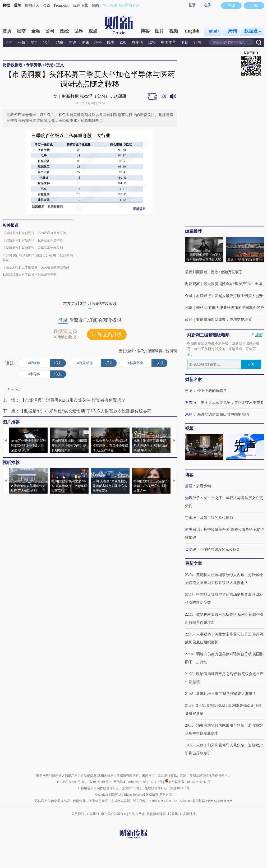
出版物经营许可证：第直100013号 (165, 788)
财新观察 (192, 284)
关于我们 (78, 814)
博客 (145, 31)
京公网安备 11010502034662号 (188, 782)
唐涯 (189, 486)
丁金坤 (191, 518)
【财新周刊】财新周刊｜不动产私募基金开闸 (34, 233)
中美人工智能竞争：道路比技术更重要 (232, 403)
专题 (185, 42)
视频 (174, 31)
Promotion (62, 5)
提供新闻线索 (156, 814)
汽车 (47, 42)
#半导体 (34, 374)
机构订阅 (32, 5)
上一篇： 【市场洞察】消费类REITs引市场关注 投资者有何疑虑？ (64, 400)
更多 (9, 42)
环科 (98, 42)
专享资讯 (34, 65)
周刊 (232, 31)
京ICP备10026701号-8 (97, 782)
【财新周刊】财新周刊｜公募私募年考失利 (33, 248)
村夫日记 (192, 530)
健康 (85, 42)
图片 (159, 31)
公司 (50, 31)
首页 (7, 31)
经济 (21, 31)
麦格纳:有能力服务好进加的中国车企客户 (230, 308)
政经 (64, 31)
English (192, 31)
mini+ (214, 31)
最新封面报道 (196, 272)
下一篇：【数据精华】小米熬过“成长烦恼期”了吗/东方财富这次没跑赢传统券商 (77, 411)
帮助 (95, 5)
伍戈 (189, 391)
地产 (34, 42)
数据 (6, 5)
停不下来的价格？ (212, 391)
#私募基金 (136, 363)
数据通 (253, 31)
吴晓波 (191, 549)
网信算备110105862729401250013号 (138, 782)
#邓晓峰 (34, 363)
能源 (73, 42)
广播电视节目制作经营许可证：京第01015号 (109, 788)
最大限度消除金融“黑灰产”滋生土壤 (233, 284)
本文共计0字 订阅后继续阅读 (90, 303)
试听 (164, 96)
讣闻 (197, 42)
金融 (36, 31)
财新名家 (194, 380)
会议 (47, 5)
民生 (111, 42)
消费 (60, 42)
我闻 (17, 5)
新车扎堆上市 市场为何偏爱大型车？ (226, 694)
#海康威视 (85, 363)
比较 (152, 42)
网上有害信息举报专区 (121, 5)
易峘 (189, 414)
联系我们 (174, 814)
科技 (22, 42)
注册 (207, 5)
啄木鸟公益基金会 (114, 814)
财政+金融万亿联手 (227, 272)
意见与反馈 (137, 814)
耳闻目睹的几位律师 (217, 518)
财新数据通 (13, 65)
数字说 (137, 42)
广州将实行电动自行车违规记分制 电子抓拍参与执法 (38, 258)
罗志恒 (191, 403)
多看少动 (204, 486)
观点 (93, 31)
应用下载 (81, 5)
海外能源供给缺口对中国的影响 (223, 414)
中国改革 (168, 42)
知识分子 (192, 498)
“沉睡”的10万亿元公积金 (220, 549)
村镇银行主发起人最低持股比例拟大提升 (229, 296)
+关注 (58, 363)
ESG (123, 42)
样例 (259, 335)
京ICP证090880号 (69, 782)
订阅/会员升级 (107, 335)
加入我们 (93, 814)
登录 (192, 5)
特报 (49, 65)
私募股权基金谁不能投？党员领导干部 (30, 275)
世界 (79, 31)
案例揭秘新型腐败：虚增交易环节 (224, 320)
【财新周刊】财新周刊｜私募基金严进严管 (33, 240)
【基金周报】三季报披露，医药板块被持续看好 (36, 267)
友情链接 (189, 814)
